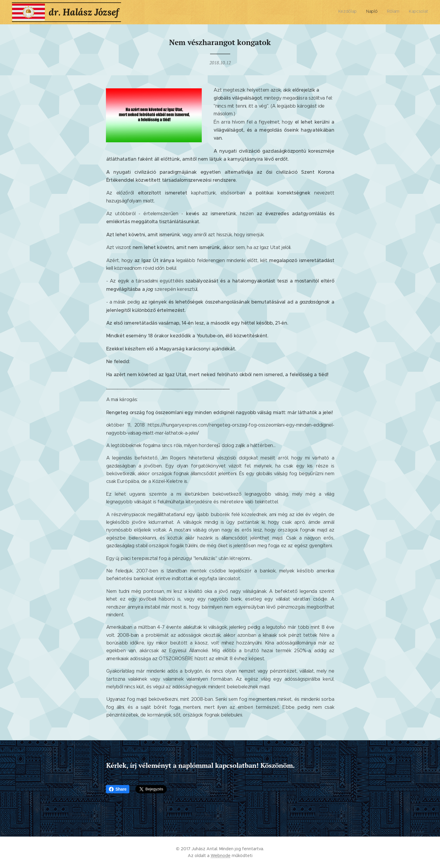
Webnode (221, 856)
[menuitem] (401, 12)
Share (118, 789)
